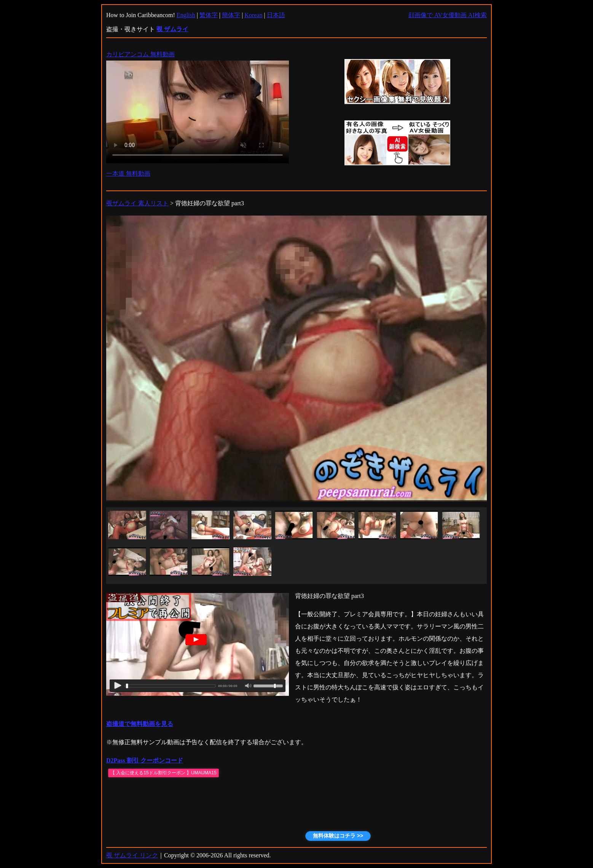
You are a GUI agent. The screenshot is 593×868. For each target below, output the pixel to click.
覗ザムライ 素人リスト (137, 203)
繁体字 (209, 15)
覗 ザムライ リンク (132, 855)
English (186, 15)
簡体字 (231, 15)
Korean (253, 15)
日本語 (276, 15)
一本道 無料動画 (128, 173)
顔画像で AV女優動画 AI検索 (448, 15)
